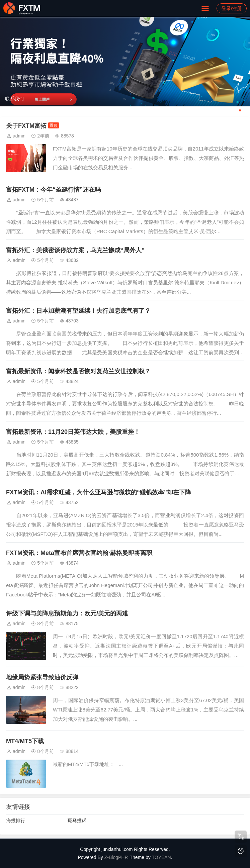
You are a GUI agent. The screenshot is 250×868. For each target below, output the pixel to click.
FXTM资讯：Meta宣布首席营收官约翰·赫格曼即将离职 (79, 553)
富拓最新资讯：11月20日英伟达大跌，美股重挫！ (73, 432)
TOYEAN (161, 857)
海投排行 (16, 821)
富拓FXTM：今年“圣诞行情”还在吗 (53, 190)
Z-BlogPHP (116, 857)
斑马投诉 (77, 821)
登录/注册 (232, 8)
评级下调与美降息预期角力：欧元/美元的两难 (67, 613)
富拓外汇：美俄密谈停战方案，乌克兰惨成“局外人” (75, 250)
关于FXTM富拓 (26, 126)
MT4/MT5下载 (25, 741)
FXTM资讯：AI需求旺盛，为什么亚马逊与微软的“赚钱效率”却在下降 (99, 492)
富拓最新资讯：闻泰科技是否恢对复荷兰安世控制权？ (78, 371)
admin (19, 136)
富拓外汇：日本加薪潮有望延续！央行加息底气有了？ (78, 311)
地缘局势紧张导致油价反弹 (42, 677)
